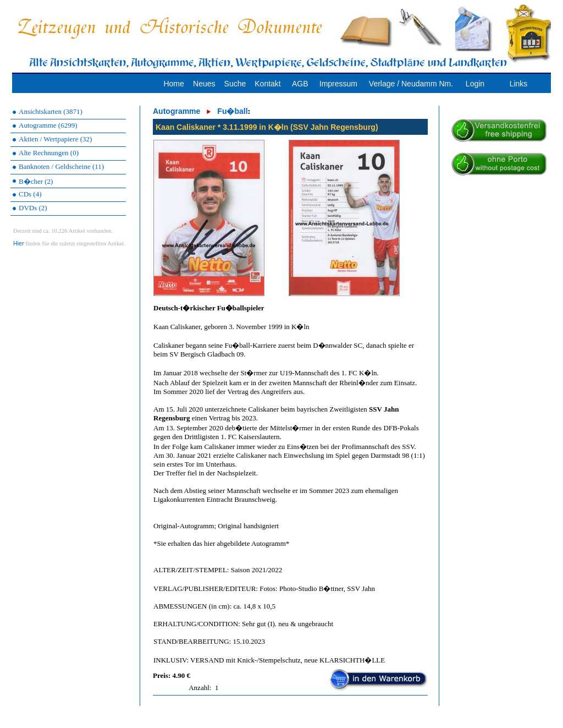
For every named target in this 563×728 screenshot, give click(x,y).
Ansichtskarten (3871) (51, 111)
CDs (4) (30, 194)
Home (173, 84)
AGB (300, 84)
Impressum (338, 84)
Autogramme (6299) (48, 125)
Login (475, 84)
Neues (204, 84)
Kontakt (267, 84)
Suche (235, 84)
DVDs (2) (33, 208)
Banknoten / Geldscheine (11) (61, 166)
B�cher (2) (36, 181)
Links (519, 84)
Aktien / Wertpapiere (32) (55, 139)
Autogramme (176, 111)
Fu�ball (232, 111)
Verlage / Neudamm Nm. (411, 84)
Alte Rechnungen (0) (49, 153)
